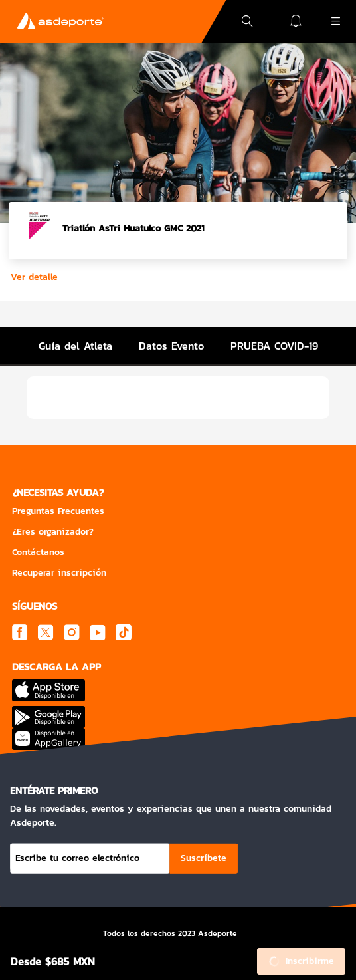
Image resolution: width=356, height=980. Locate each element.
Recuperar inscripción (59, 573)
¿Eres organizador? (53, 532)
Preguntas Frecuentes (58, 511)
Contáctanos (38, 552)
